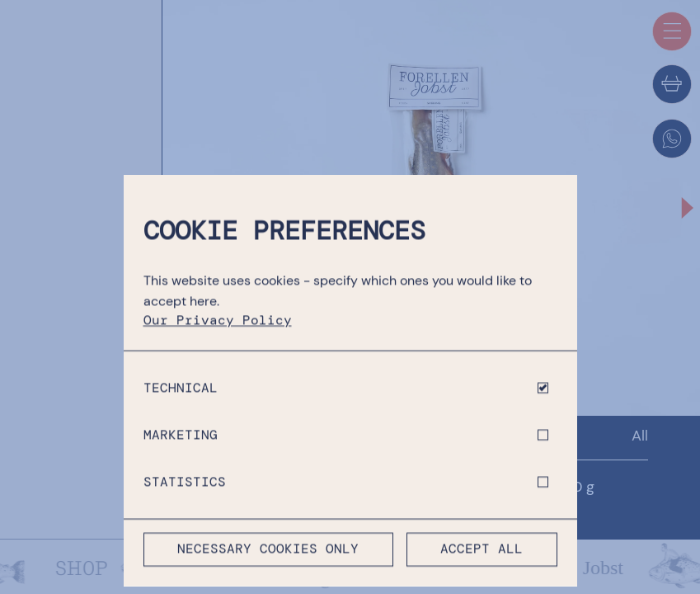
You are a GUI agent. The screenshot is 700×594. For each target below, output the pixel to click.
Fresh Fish (484, 436)
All (640, 436)
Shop (232, 436)
